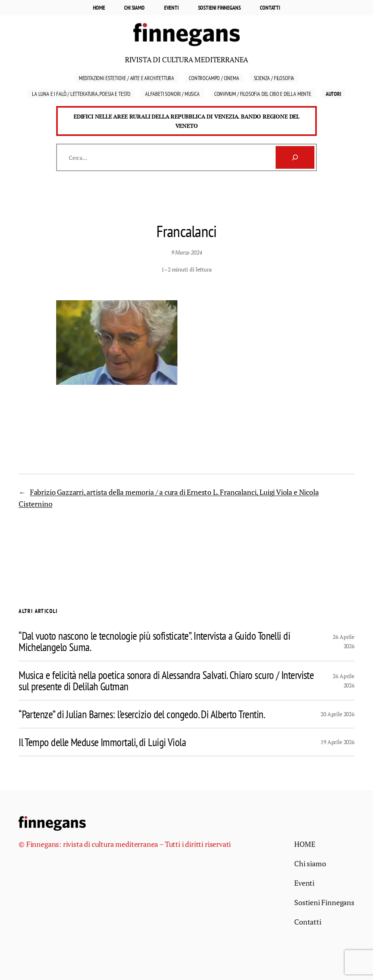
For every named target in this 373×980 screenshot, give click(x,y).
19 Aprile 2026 (337, 742)
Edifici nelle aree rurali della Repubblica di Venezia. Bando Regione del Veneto (186, 121)
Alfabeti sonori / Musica (172, 94)
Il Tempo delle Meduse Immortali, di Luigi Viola (102, 742)
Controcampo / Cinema (214, 78)
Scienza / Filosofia (274, 78)
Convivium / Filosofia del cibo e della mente (263, 94)
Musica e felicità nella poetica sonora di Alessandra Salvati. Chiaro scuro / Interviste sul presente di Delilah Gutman (166, 681)
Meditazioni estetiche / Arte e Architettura (126, 78)
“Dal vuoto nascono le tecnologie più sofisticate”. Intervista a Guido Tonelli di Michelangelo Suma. (154, 641)
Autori (333, 94)
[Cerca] (295, 157)
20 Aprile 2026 (337, 714)
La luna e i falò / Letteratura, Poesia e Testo (81, 94)
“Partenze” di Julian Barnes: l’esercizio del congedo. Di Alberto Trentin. (142, 714)
